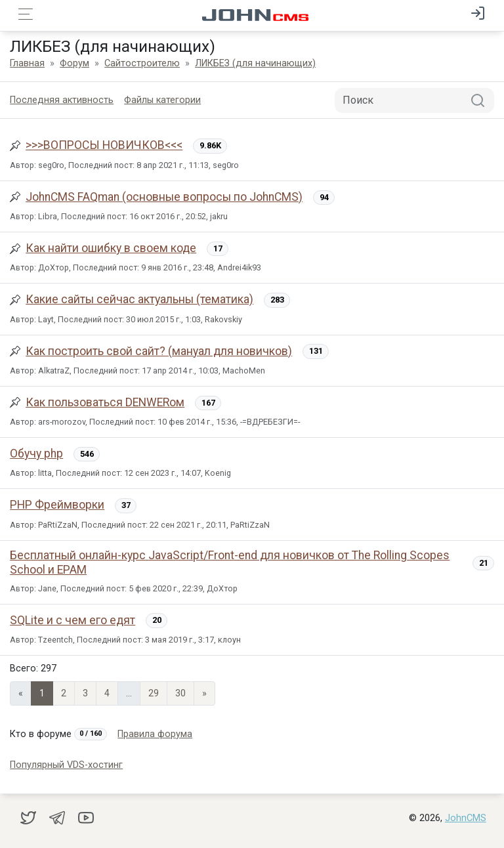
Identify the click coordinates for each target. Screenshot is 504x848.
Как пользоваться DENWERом (105, 402)
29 (154, 693)
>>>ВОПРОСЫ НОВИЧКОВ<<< (104, 145)
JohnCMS (466, 818)
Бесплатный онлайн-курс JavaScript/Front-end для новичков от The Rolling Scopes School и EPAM (230, 562)
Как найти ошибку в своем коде (111, 248)
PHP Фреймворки (57, 505)
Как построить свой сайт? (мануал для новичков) (159, 351)
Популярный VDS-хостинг (66, 765)
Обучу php (36, 454)
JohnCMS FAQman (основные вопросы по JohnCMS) (164, 197)
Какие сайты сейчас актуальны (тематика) (139, 299)
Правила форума (155, 734)
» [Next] (204, 693)
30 (180, 693)
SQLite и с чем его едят (73, 620)
